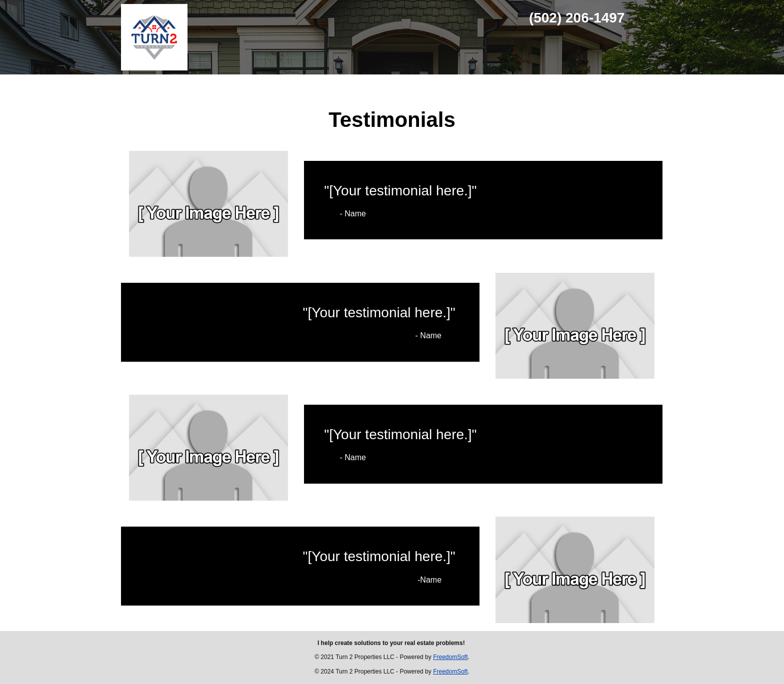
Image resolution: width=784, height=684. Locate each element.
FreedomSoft (450, 657)
